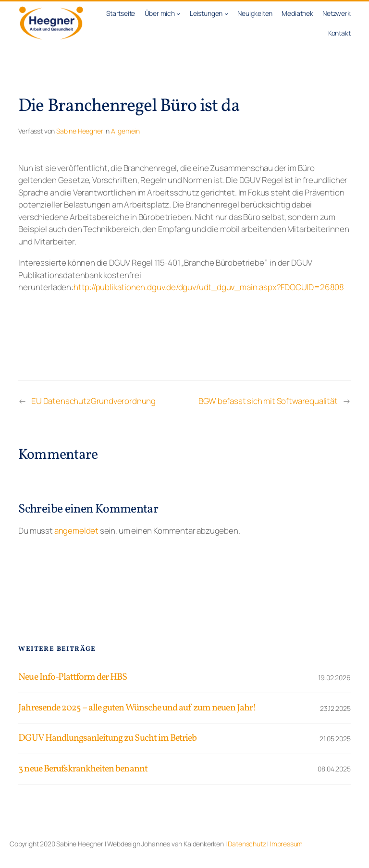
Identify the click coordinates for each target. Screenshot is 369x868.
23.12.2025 (335, 708)
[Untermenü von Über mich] (178, 13)
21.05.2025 (335, 739)
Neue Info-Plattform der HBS (73, 677)
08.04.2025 (334, 769)
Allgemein (125, 131)
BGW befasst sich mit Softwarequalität (268, 401)
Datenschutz (247, 844)
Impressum (286, 844)
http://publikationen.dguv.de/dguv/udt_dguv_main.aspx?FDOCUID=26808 (209, 287)
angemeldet (76, 531)
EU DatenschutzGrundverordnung (93, 401)
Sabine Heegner (80, 131)
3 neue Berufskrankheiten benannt (83, 769)
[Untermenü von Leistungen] (226, 13)
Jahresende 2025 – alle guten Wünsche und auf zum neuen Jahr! (137, 708)
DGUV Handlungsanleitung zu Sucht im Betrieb (107, 738)
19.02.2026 (334, 678)
